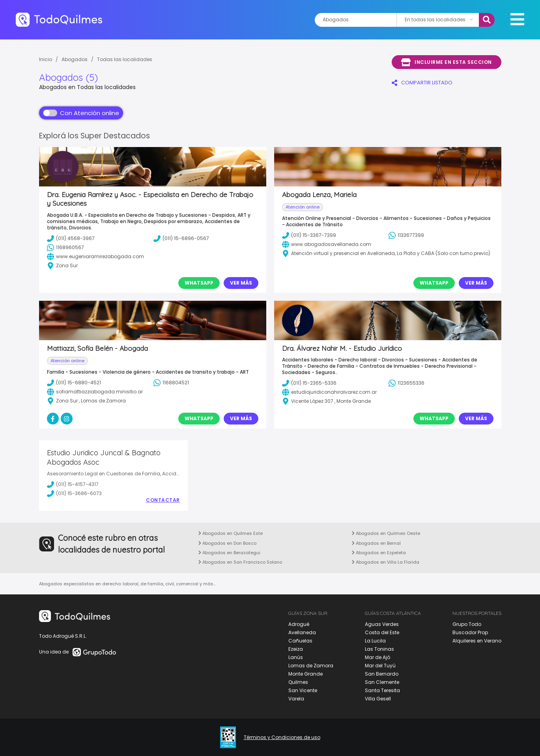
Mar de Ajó (377, 657)
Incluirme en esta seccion (447, 62)
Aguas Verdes (382, 624)
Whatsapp (199, 283)
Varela (296, 699)
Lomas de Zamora (311, 666)
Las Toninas (379, 649)
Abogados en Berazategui (229, 553)
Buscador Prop (470, 632)
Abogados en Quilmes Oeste (386, 533)
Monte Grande (306, 674)
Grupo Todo (467, 624)
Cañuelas (300, 641)
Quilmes (298, 682)
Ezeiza (296, 649)
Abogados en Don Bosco (227, 543)
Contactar (163, 500)
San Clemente (382, 682)
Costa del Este (382, 632)
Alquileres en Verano (477, 641)
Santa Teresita (382, 690)
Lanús (296, 657)
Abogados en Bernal (376, 543)
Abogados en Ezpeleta (379, 553)
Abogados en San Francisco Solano (240, 562)
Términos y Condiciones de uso (282, 737)
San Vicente (303, 690)
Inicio (46, 59)
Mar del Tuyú (380, 666)
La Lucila (375, 641)
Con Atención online (81, 113)
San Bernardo (382, 674)
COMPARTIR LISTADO (422, 83)
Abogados (75, 59)
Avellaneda (302, 632)
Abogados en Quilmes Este (231, 533)
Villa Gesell (378, 699)
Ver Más (241, 283)
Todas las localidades (125, 59)
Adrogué (299, 624)
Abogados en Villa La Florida (386, 562)
